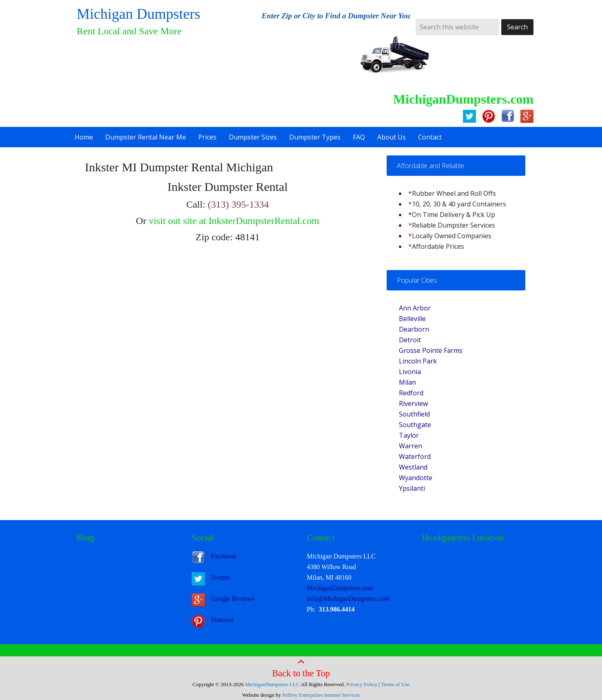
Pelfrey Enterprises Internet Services (321, 695)
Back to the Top (301, 668)
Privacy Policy (362, 684)
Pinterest (222, 620)
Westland (413, 467)
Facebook (224, 556)
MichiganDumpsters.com (340, 588)
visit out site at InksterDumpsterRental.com (234, 221)
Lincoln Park (418, 361)
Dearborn (414, 329)
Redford (411, 393)
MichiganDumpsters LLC (272, 684)
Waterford (415, 456)
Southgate (415, 425)
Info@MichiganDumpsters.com (348, 599)
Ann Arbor (415, 308)
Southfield (414, 414)
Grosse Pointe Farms (431, 350)
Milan (407, 382)
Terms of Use (395, 684)
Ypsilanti (412, 488)
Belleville (412, 319)
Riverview (413, 403)
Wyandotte (416, 478)
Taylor (409, 435)
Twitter (220, 577)
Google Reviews (232, 599)
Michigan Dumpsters (138, 14)
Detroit (410, 340)
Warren (411, 446)
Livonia (410, 372)
